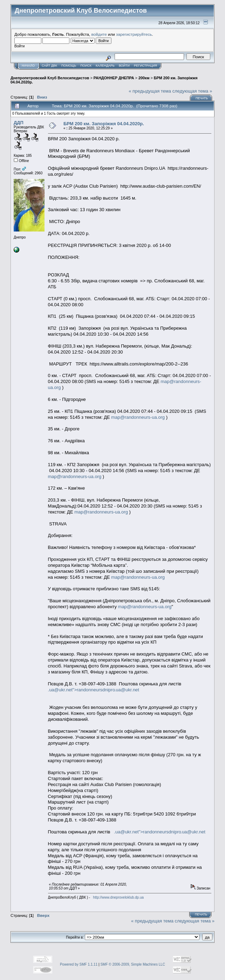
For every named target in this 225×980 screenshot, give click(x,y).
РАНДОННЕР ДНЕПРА (114, 78)
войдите (99, 34)
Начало (28, 66)
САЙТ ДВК (49, 66)
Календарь (105, 66)
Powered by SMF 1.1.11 (79, 964)
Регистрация (145, 66)
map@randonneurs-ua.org (138, 417)
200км (144, 78)
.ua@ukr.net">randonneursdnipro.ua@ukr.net (94, 690)
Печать (202, 98)
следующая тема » (192, 91)
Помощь (69, 66)
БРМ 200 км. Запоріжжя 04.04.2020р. (104, 124)
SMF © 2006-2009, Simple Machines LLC (133, 964)
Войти (124, 66)
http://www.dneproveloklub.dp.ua (119, 897)
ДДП (19, 123)
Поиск (86, 66)
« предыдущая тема (150, 91)
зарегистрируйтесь (134, 34)
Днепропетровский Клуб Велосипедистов (50, 78)
